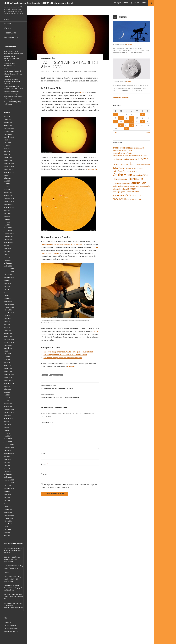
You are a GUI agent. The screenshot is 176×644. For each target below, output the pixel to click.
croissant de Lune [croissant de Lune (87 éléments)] (122, 159)
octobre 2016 (8, 451)
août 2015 (7, 492)
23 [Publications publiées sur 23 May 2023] (121, 125)
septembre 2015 (9, 489)
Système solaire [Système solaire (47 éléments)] (144, 186)
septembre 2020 (9, 313)
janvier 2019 (8, 371)
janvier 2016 (8, 477)
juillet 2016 (7, 459)
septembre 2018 (9, 383)
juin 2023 (7, 216)
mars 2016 (7, 471)
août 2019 (7, 351)
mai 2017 (7, 430)
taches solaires (57, 375)
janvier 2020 (8, 336)
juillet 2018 (7, 389)
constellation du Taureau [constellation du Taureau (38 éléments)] (140, 156)
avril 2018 (7, 398)
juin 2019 (7, 357)
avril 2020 (7, 327)
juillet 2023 (7, 213)
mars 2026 (7, 119)
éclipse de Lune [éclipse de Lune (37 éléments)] (139, 196)
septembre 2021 (9, 278)
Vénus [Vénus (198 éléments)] (129, 195)
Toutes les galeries (122, 97)
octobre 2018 (8, 380)
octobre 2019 (8, 345)
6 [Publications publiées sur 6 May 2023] (142, 114)
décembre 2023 (9, 199)
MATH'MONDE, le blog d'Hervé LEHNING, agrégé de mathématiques (13, 588)
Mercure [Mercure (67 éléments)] (125, 168)
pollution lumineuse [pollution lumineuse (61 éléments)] (121, 183)
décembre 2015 (9, 480)
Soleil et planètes (48, 58)
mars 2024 (7, 190)
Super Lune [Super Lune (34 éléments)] (135, 186)
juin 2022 (7, 251)
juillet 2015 (7, 495)
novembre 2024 (9, 166)
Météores (7, 28)
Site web (45, 474)
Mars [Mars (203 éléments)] (117, 168)
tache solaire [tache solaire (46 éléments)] (122, 189)
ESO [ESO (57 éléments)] (133, 159)
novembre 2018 (9, 377)
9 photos (129, 81)
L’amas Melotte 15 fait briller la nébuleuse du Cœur (70, 395)
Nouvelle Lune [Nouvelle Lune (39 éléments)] (139, 169)
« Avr (115, 132)
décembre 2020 (9, 304)
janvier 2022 (8, 266)
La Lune (6, 19)
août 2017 (7, 421)
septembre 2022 (9, 242)
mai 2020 (7, 325)
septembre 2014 (9, 524)
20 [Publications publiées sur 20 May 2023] (142, 122)
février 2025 (8, 157)
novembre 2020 (9, 307)
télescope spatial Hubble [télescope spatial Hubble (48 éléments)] (122, 192)
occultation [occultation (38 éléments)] (133, 171)
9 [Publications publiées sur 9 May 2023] (121, 118)
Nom (44, 454)
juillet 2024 (7, 178)
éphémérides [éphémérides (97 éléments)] (120, 199)
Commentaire (47, 422)
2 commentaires (135, 90)
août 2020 (7, 316)
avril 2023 (7, 222)
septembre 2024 (9, 172)
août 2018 (7, 386)
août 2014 (7, 527)
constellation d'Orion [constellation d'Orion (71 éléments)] (123, 153)
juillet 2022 (7, 248)
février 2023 (8, 228)
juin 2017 (7, 427)
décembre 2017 (9, 410)
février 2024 (8, 193)
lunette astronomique (50, 253)
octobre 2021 (8, 275)
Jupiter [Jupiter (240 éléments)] (143, 159)
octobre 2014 (8, 521)
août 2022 (7, 245)
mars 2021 (7, 295)
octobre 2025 (8, 134)
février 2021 (8, 298)
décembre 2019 (9, 339)
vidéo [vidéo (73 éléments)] (134, 192)
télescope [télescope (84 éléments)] (132, 189)
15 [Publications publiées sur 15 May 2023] (116, 122)
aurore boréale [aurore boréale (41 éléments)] (118, 151)
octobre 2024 (8, 169)
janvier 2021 (8, 301)
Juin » (148, 132)
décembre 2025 (9, 128)
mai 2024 (7, 184)
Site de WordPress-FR (11, 631)
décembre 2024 (9, 163)
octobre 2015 (8, 486)
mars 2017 (7, 436)
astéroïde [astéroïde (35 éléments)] (142, 148)
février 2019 (8, 369)
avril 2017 (7, 433)
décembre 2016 (9, 445)
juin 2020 (7, 322)
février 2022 (8, 263)
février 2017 (8, 439)
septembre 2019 (9, 348)
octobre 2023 (8, 204)
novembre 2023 (9, 201)
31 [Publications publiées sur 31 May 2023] (126, 129)
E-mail (44, 464)
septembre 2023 (9, 207)
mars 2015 (7, 506)
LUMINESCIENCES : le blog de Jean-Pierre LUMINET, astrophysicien (13, 579)
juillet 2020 (7, 319)
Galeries (123, 17)
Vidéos (144, 3)
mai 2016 (7, 465)
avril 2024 (7, 187)
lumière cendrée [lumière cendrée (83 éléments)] (121, 164)
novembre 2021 (9, 272)
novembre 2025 (9, 131)
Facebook (71, 366)
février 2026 (8, 122)
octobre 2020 (8, 310)
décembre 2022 (9, 234)
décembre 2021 (9, 269)
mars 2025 (7, 155)
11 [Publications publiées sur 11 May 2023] (132, 118)
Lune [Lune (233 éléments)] (134, 163)
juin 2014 (7, 533)
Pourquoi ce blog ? (121, 3)
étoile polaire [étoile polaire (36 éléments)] (137, 199)
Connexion (7, 622)
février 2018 (8, 404)
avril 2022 (7, 257)
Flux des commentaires (11, 628)
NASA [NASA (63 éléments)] (131, 168)
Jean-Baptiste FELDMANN (64, 71)
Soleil (82, 92)
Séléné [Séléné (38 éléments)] (115, 189)
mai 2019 (7, 360)
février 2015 (8, 509)
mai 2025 (7, 149)
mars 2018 (7, 401)
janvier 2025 (8, 160)
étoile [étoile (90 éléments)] (130, 199)
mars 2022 (7, 260)
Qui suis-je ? (135, 3)
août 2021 (7, 281)
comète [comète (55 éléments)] (129, 150)
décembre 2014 (9, 515)
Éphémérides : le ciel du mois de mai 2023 (70, 387)
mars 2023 (7, 225)
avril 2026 (7, 116)
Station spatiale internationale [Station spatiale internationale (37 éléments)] (122, 186)
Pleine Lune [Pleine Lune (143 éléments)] (135, 179)
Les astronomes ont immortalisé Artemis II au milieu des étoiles (12, 59)
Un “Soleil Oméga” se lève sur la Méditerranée (63, 358)
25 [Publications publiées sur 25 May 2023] (132, 125)
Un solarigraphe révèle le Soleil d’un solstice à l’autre (65, 355)
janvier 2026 (8, 125)
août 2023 (7, 210)
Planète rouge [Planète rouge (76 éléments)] (120, 179)
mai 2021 (7, 289)
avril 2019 (7, 363)
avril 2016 (7, 468)
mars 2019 (7, 366)
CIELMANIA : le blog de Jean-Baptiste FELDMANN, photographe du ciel (38, 3)
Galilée (95, 247)
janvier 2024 (8, 196)
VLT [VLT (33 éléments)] (138, 192)
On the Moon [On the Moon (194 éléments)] (122, 175)
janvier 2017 (8, 442)
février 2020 (8, 333)
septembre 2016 (9, 454)
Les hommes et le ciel (11, 37)
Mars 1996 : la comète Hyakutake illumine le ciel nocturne (12, 81)
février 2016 (8, 474)
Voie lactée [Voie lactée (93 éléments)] (119, 195)
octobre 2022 (8, 240)
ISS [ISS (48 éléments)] (136, 160)
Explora (6, 572)
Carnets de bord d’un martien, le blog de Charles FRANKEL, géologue (13, 550)
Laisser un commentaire (87, 71)
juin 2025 (7, 146)
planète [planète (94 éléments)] (143, 175)
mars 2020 (7, 330)
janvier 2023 (8, 231)
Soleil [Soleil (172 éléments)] (144, 183)
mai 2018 (7, 395)
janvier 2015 (8, 512)
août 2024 (7, 175)
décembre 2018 (9, 374)
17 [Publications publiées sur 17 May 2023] (126, 122)
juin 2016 (7, 462)
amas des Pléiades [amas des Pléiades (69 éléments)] (121, 148)
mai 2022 (7, 254)
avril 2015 (7, 503)
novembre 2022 (9, 237)
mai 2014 (7, 536)
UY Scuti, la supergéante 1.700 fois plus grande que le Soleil (68, 352)
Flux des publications (10, 625)
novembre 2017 (9, 412)
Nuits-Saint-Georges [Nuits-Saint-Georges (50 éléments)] (121, 171)
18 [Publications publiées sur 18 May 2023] (132, 122)
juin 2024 (7, 181)
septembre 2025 (9, 137)
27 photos (129, 44)
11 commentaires (136, 53)
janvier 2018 (8, 407)
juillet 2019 (7, 354)
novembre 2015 (9, 483)
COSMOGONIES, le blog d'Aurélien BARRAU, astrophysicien (12, 559)
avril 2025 (7, 152)
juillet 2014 (7, 530)
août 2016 (7, 456)
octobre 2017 (8, 415)
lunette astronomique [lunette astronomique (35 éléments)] (144, 164)
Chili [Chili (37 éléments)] (125, 151)
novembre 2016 (9, 448)
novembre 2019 (9, 342)
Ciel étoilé (7, 24)
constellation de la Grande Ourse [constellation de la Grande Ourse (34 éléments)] (123, 156)
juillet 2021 (7, 284)
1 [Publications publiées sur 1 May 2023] (116, 114)
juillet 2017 (7, 424)
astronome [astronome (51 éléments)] (134, 148)
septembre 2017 (9, 418)
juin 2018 (7, 392)
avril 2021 (7, 292)
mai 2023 (7, 219)
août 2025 (7, 140)
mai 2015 (7, 500)
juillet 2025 (7, 143)
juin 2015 (7, 498)
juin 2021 (7, 286)
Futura (95, 331)
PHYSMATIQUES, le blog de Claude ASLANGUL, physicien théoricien (13, 597)
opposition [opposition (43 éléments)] (136, 175)
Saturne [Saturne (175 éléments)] (135, 183)
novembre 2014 (9, 518)
